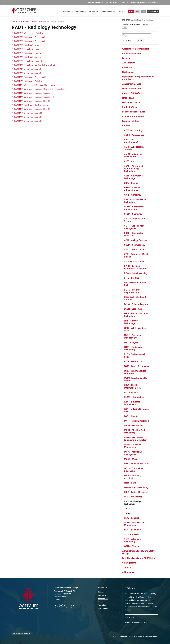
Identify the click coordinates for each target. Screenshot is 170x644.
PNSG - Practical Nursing (136, 487)
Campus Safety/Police (133, 93)
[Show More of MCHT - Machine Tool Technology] (151, 430)
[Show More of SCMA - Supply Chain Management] (151, 523)
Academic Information (133, 116)
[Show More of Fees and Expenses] (151, 103)
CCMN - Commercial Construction (134, 208)
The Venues (103, 608)
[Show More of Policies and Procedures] (151, 112)
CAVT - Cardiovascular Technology (135, 201)
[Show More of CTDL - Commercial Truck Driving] (151, 255)
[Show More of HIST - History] (151, 393)
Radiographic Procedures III (30, 77)
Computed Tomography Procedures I (34, 93)
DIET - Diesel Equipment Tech (136, 284)
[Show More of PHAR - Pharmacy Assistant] (151, 476)
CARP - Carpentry (133, 195)
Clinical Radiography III (28, 113)
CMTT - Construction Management (134, 227)
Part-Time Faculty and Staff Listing (139, 558)
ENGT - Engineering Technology (134, 348)
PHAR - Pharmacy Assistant (133, 477)
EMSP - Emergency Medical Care (133, 336)
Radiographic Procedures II (30, 41)
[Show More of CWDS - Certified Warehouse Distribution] (151, 266)
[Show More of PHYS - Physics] (151, 483)
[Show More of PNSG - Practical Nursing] (151, 488)
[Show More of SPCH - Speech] (151, 535)
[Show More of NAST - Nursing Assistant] (151, 464)
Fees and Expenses (131, 102)
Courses (126, 126)
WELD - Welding (132, 546)
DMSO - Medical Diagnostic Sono (132, 291)
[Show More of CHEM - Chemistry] (151, 214)
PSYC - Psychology (133, 497)
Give (137, 11)
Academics (68, 11)
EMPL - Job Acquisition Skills (135, 329)
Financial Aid (94, 11)
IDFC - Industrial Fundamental (132, 403)
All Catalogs (128, 572)
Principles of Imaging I (28, 49)
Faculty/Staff (153, 3)
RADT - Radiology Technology (133, 503)
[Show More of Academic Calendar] (151, 84)
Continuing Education (95, 3)
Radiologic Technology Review (31, 105)
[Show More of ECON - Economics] (151, 309)
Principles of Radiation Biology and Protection (37, 65)
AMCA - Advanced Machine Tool (133, 155)
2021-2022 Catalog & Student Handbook (24, 21)
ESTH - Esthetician (133, 361)
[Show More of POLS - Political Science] (151, 492)
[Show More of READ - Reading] (151, 518)
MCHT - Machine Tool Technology (134, 431)
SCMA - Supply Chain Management (135, 524)
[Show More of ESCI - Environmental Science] (151, 355)
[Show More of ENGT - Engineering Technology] (151, 347)
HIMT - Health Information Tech (132, 386)
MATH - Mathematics (134, 425)
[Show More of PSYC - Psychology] (151, 497)
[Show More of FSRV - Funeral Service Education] (151, 371)
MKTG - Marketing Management (133, 453)
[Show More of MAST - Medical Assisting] (151, 421)
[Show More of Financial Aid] (151, 98)
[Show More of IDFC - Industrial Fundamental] (151, 402)
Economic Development (138, 3)
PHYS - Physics (131, 483)
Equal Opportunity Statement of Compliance (138, 78)
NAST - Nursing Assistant (136, 464)
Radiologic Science (27, 45)
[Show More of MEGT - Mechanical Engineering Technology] (151, 438)
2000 (128, 513)
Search (141, 40)
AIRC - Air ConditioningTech (133, 141)
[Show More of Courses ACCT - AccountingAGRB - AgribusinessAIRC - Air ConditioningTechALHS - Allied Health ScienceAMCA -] (151, 126)
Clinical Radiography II (28, 73)
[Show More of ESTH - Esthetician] (151, 362)
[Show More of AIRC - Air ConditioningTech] (151, 140)
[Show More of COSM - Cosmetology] (151, 245)
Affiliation (127, 67)
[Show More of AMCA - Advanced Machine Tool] (151, 154)
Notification (128, 72)
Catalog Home (129, 563)
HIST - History (131, 392)
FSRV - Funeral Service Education (135, 372)
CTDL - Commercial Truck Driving (136, 255)
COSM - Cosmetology (135, 245)
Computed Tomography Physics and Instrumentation (40, 89)
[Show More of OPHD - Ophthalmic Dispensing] (151, 469)
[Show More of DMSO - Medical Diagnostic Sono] (151, 290)
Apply (131, 11)
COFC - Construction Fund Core (134, 234)
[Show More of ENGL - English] (151, 343)
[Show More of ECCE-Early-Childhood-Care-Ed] (151, 297)
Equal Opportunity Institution (21, 634)
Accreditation (129, 63)
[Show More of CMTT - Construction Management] (151, 226)
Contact (57, 599)
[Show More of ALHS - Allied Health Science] (151, 147)
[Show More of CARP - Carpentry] (151, 195)
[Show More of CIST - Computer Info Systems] (151, 219)
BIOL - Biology (131, 183)
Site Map (126, 567)
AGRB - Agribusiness (134, 135)
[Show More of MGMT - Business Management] (151, 445)
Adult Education (112, 3)
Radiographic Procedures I (30, 37)
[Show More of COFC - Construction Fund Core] (151, 233)
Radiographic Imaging (28, 53)
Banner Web (103, 599)
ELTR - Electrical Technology (132, 322)
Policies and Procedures (134, 112)
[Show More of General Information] (151, 89)
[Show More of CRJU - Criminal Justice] (151, 250)
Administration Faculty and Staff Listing (138, 552)
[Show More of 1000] (151, 509)
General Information (132, 88)
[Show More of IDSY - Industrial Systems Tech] (151, 409)
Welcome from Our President (136, 49)
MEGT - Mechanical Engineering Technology (136, 439)
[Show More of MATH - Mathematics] (151, 426)
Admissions (81, 11)
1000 (128, 508)
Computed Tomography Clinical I (32, 101)
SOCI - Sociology (132, 530)
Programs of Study (131, 121)
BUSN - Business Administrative (132, 189)
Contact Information (132, 53)
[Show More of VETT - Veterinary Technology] (151, 539)
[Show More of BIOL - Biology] (151, 183)
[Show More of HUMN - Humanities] (151, 397)
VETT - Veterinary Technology (133, 540)
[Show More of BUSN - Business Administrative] (151, 188)
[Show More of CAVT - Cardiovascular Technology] (151, 200)
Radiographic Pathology (28, 81)
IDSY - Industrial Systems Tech (136, 410)
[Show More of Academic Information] (151, 117)
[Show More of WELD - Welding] (151, 547)
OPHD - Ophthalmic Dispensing (134, 470)
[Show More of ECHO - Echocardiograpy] (151, 305)
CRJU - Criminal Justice (135, 249)
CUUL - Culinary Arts (134, 261)
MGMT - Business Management (133, 446)
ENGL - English (131, 342)
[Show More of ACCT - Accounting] (151, 131)
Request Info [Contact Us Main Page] (153, 11)
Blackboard (103, 595)
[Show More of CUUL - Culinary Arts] (151, 262)
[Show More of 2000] (151, 514)
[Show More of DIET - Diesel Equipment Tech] (151, 283)
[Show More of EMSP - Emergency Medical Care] (151, 336)
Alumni (124, 3)
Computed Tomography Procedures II (34, 97)
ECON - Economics (133, 309)
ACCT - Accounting (133, 130)
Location (126, 58)
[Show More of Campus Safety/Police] (151, 94)
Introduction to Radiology (29, 33)
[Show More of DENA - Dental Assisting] (151, 274)
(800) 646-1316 (60, 596)
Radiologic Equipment (28, 57)
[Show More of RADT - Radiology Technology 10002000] (151, 502)
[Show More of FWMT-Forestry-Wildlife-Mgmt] (151, 378)
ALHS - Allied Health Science (134, 148)
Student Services (109, 11)
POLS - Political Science (135, 492)
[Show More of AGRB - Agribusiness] (151, 135)
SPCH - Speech (131, 534)
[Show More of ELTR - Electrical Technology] (151, 321)
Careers (101, 602)
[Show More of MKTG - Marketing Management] (151, 452)
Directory (102, 592)
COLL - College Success (135, 240)
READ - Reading (132, 518)
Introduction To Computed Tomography (35, 85)
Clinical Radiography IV (28, 117)
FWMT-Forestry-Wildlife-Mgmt (136, 379)
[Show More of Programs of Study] (151, 121)
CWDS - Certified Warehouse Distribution (136, 267)
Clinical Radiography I (28, 69)
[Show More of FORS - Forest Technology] (151, 367)
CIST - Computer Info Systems (134, 220)
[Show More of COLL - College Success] (151, 241)
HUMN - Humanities (134, 397)
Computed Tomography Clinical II (32, 109)
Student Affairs (129, 107)
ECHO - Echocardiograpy (136, 304)
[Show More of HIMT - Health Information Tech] (151, 386)
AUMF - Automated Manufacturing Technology (133, 168)
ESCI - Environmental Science (134, 355)
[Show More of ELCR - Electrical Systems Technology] (151, 314)
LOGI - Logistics (132, 416)
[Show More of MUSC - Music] (151, 459)
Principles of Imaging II (28, 61)
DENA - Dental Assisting (136, 273)
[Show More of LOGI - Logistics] (151, 417)
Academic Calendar (132, 84)
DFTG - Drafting (132, 278)
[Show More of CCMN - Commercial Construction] (151, 207)
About (122, 11)
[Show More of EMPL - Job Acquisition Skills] (151, 328)
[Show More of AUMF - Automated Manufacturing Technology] (151, 166)
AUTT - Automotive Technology (133, 177)
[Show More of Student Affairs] (151, 107)
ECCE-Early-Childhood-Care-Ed (135, 298)
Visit (143, 11)
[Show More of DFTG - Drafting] (151, 278)
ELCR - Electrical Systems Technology (136, 315)
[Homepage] (24, 11)
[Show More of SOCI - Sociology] (151, 530)
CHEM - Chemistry (133, 214)
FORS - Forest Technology (137, 366)
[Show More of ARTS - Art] (151, 162)
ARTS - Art (129, 161)
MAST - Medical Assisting (136, 421)
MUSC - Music (131, 459)
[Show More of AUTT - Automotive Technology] (151, 176)
